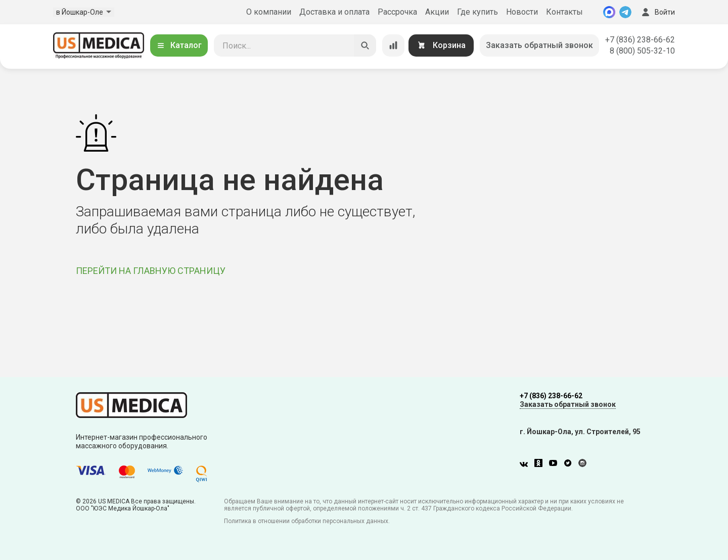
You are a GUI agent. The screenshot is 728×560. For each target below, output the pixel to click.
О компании (269, 12)
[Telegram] (625, 12)
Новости (522, 12)
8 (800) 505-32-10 (642, 51)
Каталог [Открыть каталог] (179, 45)
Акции (437, 12)
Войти (657, 12)
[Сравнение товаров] (393, 45)
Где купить (477, 12)
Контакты (564, 12)
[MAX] (609, 12)
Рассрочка (397, 12)
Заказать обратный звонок (539, 45)
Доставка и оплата (334, 12)
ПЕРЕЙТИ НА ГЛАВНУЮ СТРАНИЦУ (151, 271)
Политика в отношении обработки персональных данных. (307, 521)
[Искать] (365, 45)
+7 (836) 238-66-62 (640, 40)
